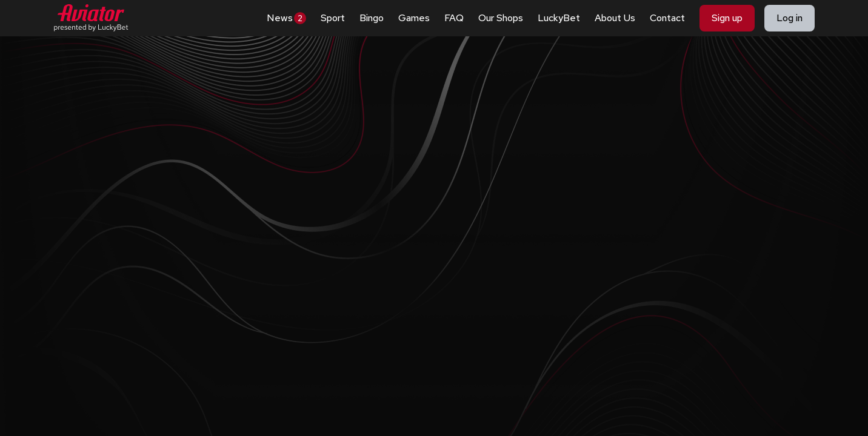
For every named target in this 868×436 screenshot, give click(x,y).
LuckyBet (559, 18)
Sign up (727, 18)
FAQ (454, 18)
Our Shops (501, 18)
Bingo (372, 18)
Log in (790, 18)
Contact (667, 18)
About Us (615, 18)
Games (414, 18)
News (286, 18)
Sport (333, 18)
